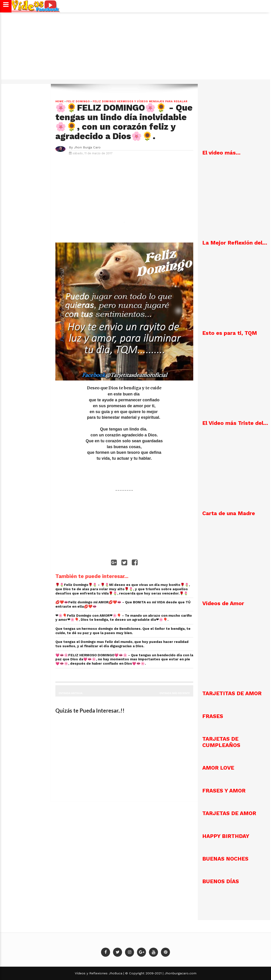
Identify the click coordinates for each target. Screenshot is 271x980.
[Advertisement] (136, 48)
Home (60, 101)
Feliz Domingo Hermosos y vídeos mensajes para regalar (140, 101)
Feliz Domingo (78, 101)
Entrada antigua (71, 693)
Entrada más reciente (175, 693)
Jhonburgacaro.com (180, 973)
